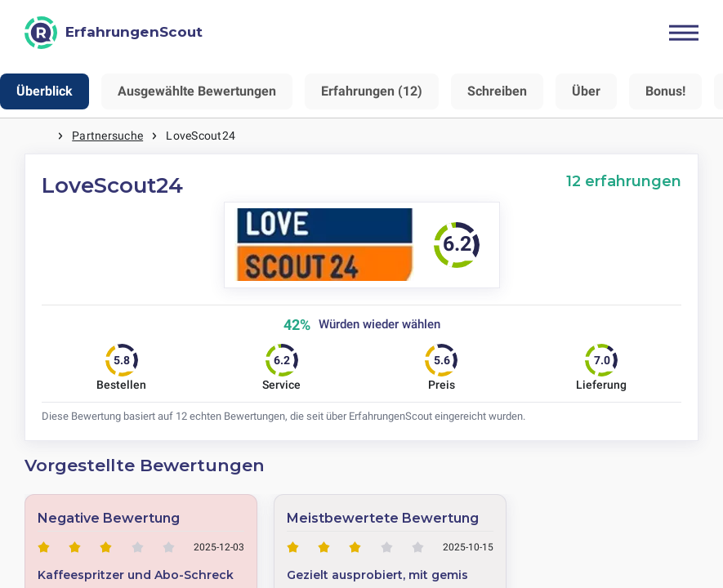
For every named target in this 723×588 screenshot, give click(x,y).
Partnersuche (107, 136)
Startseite (41, 136)
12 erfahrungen (624, 181)
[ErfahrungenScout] (114, 33)
